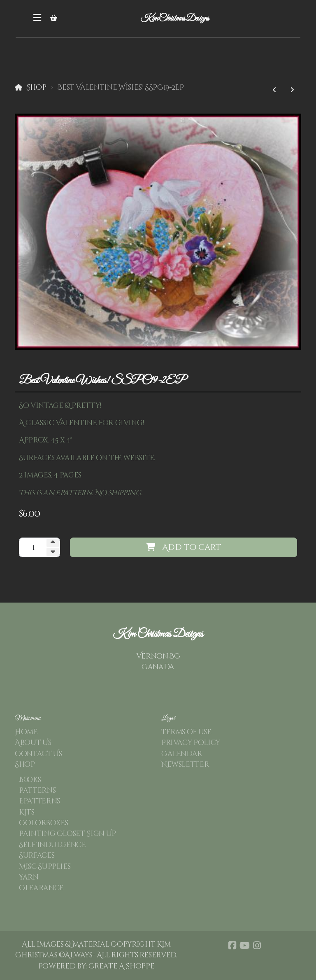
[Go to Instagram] (257, 945)
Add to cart (184, 547)
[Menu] (37, 19)
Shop (36, 88)
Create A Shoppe (122, 966)
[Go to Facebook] (232, 945)
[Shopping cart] (53, 19)
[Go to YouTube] (244, 945)
